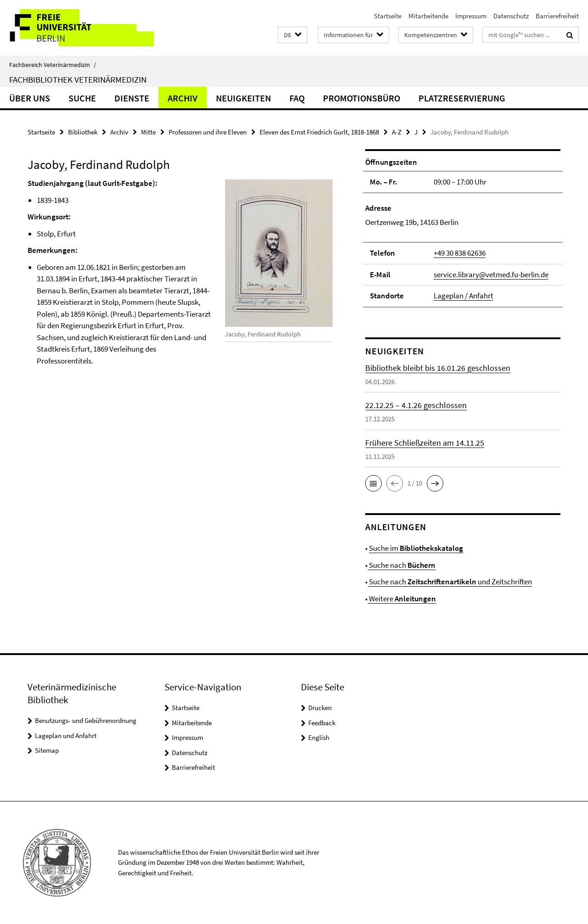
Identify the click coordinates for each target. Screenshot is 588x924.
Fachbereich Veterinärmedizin (53, 65)
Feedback (322, 723)
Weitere (402, 599)
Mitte (148, 132)
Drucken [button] (320, 708)
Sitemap (47, 750)
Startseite (388, 16)
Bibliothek (83, 132)
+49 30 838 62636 (460, 253)
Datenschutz (511, 16)
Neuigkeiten (243, 98)
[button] (293, 35)
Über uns (30, 98)
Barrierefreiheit (557, 16)
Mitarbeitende (428, 16)
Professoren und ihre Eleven (208, 132)
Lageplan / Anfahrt (464, 296)
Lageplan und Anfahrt (66, 736)
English (319, 737)
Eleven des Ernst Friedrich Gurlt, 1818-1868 (319, 132)
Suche (82, 98)
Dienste (132, 98)
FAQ (297, 98)
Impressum (471, 16)
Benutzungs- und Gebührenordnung (86, 720)
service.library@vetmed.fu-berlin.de (491, 274)
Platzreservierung (462, 98)
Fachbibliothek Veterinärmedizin (78, 79)
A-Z (397, 132)
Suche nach (401, 565)
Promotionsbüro (362, 98)
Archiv (183, 98)
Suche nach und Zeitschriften (450, 582)
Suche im (416, 548)
